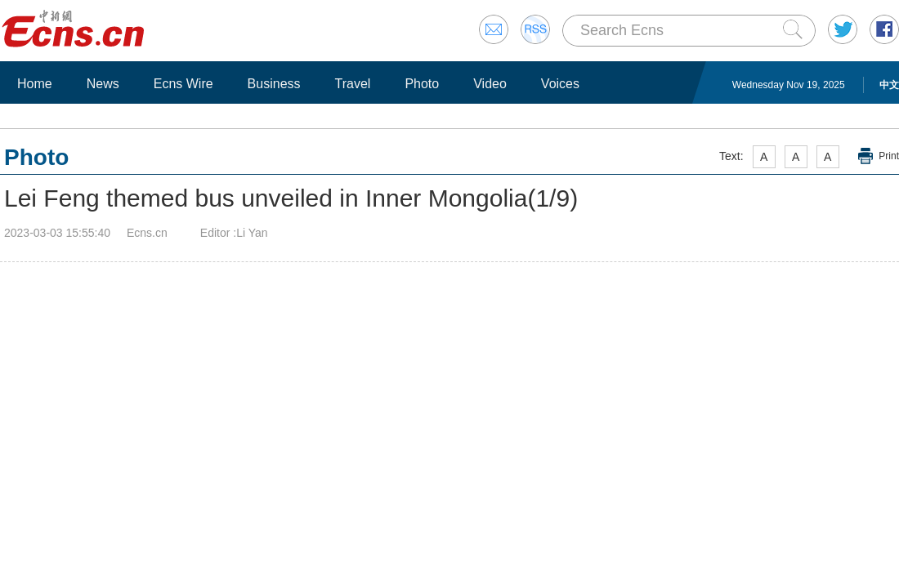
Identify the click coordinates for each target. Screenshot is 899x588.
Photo (422, 84)
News (103, 84)
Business (274, 84)
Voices (560, 84)
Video (490, 84)
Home (35, 84)
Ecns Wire (183, 84)
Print (889, 156)
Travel (353, 84)
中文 (889, 85)
